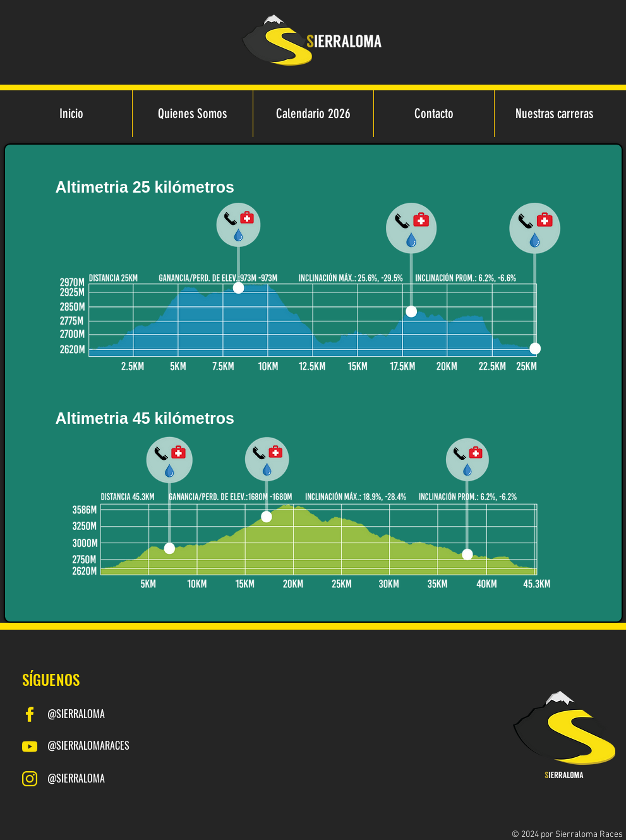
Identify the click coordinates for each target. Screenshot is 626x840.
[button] (554, 114)
